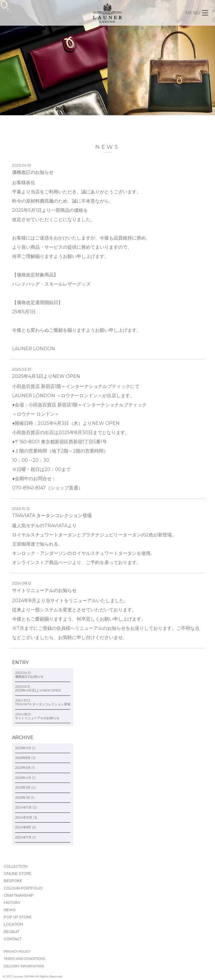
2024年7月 (23, 837)
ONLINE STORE (18, 873)
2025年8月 (23, 758)
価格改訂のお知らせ (33, 172)
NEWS (10, 910)
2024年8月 (23, 827)
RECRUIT (12, 932)
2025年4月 (23, 778)
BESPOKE (13, 881)
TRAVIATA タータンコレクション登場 (52, 516)
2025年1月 (22, 798)
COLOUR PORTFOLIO (23, 888)
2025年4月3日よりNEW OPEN (46, 376)
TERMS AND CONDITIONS (24, 959)
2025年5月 (23, 768)
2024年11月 (23, 807)
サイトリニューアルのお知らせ (44, 590)
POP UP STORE (18, 917)
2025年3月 (23, 787)
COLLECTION (16, 866)
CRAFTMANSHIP (19, 895)
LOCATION (13, 924)
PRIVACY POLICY (17, 951)
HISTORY (12, 903)
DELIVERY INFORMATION (24, 966)
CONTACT (13, 939)
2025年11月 (23, 748)
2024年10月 (24, 817)
